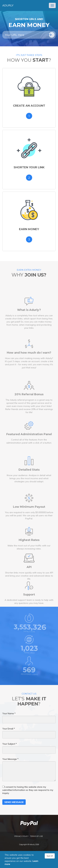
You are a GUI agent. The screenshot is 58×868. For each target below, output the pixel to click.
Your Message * (10, 759)
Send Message (14, 802)
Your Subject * (10, 744)
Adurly (8, 5)
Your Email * (9, 729)
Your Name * (9, 713)
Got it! (50, 856)
